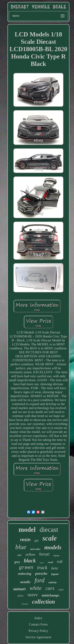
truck (42, 568)
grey (17, 562)
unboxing (25, 574)
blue (21, 547)
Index (38, 618)
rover (42, 563)
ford (40, 580)
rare (19, 555)
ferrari (44, 554)
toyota (56, 555)
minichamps (50, 595)
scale (50, 538)
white (36, 588)
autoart (19, 589)
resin (25, 540)
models (53, 547)
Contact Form (38, 624)
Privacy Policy (38, 631)
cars (50, 588)
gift (36, 541)
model (27, 530)
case (61, 589)
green (26, 568)
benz (55, 568)
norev (33, 595)
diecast (49, 530)
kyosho (25, 604)
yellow (30, 554)
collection (43, 602)
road (50, 562)
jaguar (55, 574)
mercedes (35, 549)
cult (60, 562)
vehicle (53, 583)
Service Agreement (38, 637)
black (30, 561)
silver (21, 596)
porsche (41, 573)
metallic (25, 582)
